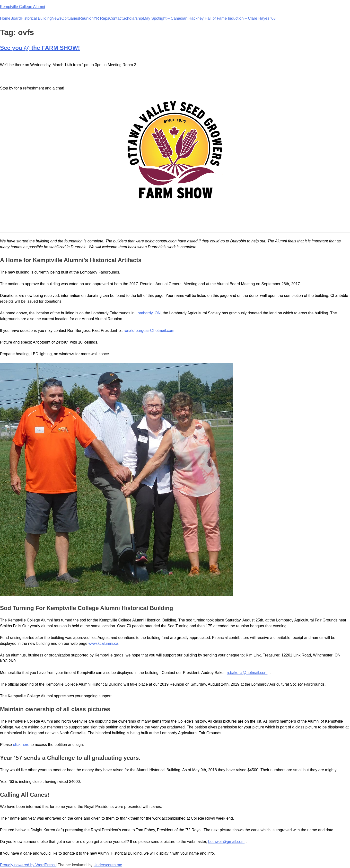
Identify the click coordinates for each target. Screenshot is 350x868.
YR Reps (101, 18)
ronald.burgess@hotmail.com (149, 331)
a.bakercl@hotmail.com (247, 673)
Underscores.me (108, 865)
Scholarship (133, 18)
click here (21, 745)
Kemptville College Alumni (22, 7)
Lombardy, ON (148, 313)
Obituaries (70, 18)
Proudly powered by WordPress (28, 865)
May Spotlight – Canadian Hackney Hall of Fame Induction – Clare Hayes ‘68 (209, 18)
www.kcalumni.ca (103, 643)
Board (16, 18)
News (57, 18)
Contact (116, 18)
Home (5, 18)
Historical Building (36, 18)
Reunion (87, 18)
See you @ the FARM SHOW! (40, 48)
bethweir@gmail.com (227, 842)
